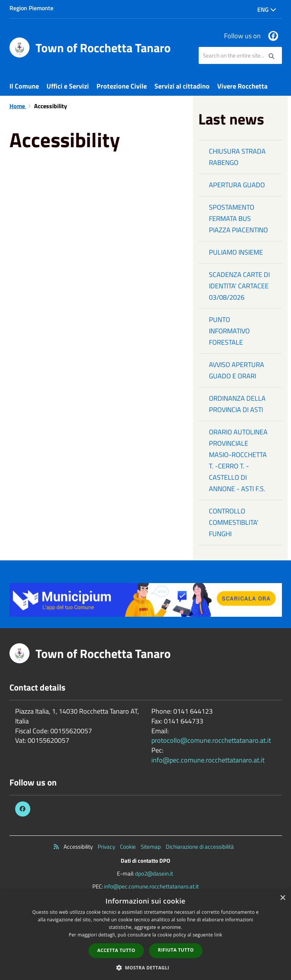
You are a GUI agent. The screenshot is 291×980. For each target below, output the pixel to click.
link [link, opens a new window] (218, 935)
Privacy (106, 847)
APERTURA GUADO (237, 185)
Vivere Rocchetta (242, 86)
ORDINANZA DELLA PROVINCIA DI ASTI (237, 404)
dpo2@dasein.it (154, 873)
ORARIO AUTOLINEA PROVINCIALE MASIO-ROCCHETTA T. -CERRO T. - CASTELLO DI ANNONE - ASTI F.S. (238, 460)
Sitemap (151, 847)
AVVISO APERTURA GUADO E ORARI (237, 370)
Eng (267, 9)
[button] (146, 967)
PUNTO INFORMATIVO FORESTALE (229, 331)
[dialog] (145, 935)
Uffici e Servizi (68, 86)
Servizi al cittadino (182, 86)
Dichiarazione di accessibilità (200, 847)
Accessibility (78, 847)
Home (18, 106)
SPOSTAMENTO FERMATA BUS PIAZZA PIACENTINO (238, 219)
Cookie (128, 847)
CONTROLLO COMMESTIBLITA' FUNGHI (234, 522)
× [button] (282, 898)
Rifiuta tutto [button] (176, 950)
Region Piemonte (31, 8)
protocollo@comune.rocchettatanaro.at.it (211, 740)
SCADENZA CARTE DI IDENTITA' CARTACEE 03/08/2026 (239, 286)
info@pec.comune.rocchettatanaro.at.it (208, 760)
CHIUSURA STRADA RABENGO (237, 157)
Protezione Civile (122, 86)
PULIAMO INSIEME (236, 252)
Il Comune (24, 86)
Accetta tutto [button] (116, 950)
